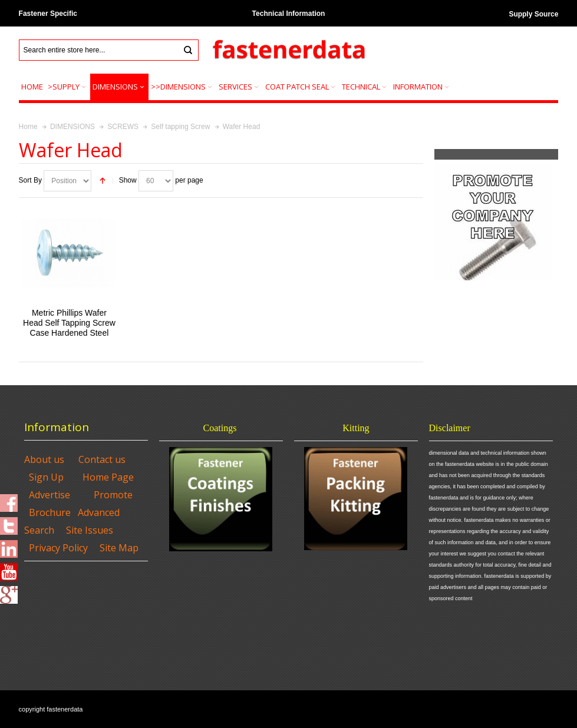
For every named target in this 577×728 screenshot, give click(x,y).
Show (128, 180)
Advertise (50, 495)
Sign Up (46, 477)
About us (44, 459)
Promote (113, 495)
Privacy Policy (58, 548)
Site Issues (90, 530)
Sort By (30, 180)
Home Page (108, 477)
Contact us (102, 459)
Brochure (50, 512)
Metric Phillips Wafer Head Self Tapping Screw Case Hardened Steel (69, 323)
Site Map (119, 548)
